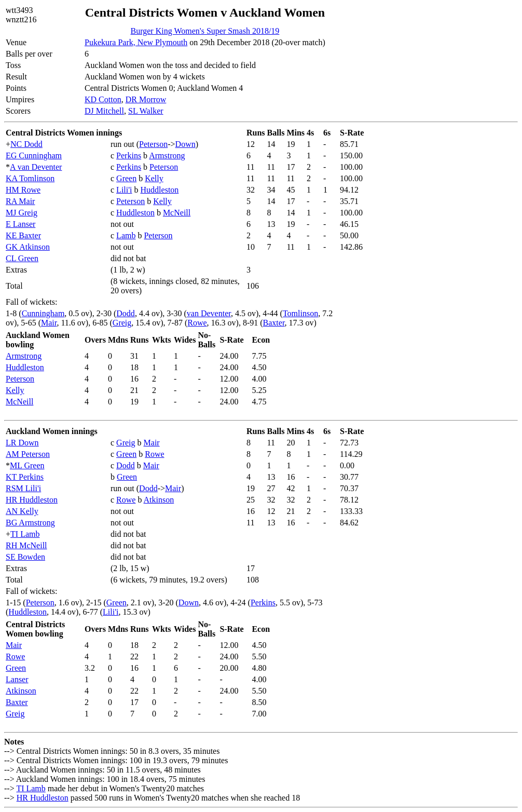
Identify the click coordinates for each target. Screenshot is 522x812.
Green (126, 178)
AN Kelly (22, 511)
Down (186, 144)
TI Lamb (25, 534)
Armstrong (167, 155)
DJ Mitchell (104, 111)
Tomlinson (300, 313)
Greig (122, 323)
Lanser (17, 679)
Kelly (154, 178)
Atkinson (159, 500)
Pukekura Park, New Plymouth (136, 42)
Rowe (197, 323)
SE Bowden (25, 557)
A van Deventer (36, 167)
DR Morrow (146, 99)
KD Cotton (103, 99)
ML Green (27, 465)
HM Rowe (23, 190)
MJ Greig (22, 213)
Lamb (126, 235)
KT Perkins (25, 477)
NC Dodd (26, 144)
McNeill (177, 213)
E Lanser (20, 224)
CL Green (22, 258)
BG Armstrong (30, 523)
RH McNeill (26, 545)
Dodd (126, 313)
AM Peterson (28, 454)
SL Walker (146, 111)
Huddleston (160, 190)
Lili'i (124, 190)
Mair (49, 323)
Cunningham (43, 313)
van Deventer (209, 313)
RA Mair (20, 201)
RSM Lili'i (23, 488)
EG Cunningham (34, 155)
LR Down (22, 443)
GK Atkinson (28, 247)
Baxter (274, 323)
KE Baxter (23, 235)
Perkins (129, 155)
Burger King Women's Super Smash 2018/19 (205, 31)
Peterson (153, 144)
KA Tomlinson (30, 178)
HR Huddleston (32, 500)
